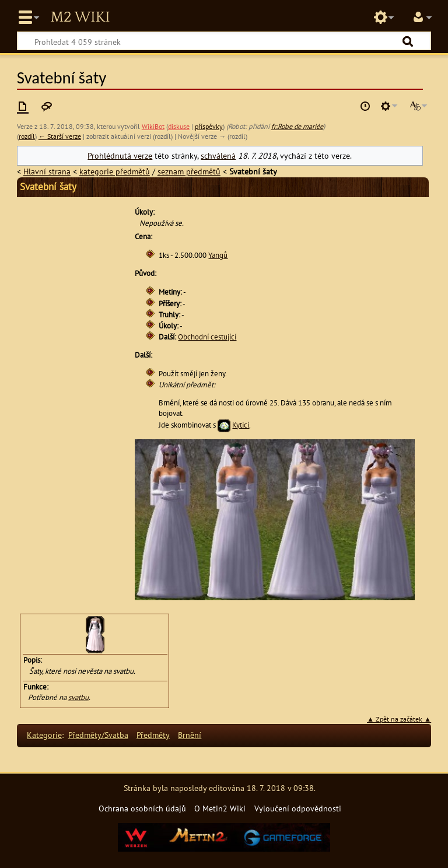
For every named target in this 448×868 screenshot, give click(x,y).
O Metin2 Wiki (220, 808)
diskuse (179, 126)
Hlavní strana (47, 171)
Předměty (153, 735)
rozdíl (27, 136)
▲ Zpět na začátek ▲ (399, 719)
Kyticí (241, 425)
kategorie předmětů (115, 171)
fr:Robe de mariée (297, 126)
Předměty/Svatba (98, 735)
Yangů (218, 255)
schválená (218, 155)
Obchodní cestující (207, 337)
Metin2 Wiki (80, 17)
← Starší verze (60, 136)
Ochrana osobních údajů (142, 808)
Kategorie (44, 735)
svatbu (78, 697)
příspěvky (209, 126)
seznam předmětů (189, 171)
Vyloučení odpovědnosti (298, 808)
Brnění (190, 735)
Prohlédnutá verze (120, 155)
